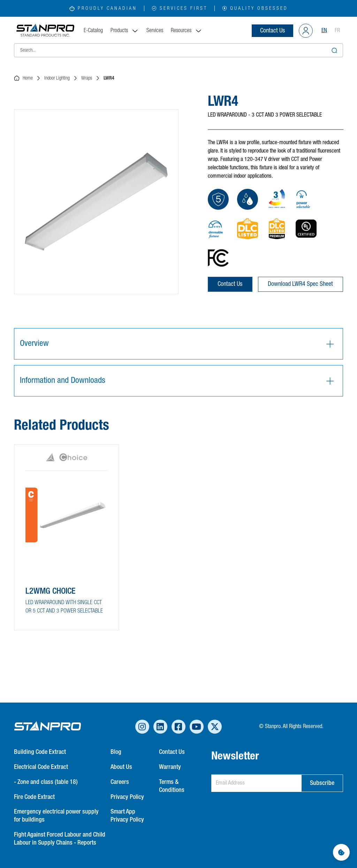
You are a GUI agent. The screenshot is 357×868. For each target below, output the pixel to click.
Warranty (170, 767)
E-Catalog (93, 31)
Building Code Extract (40, 752)
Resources (187, 31)
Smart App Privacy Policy (127, 816)
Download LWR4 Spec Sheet (300, 284)
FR (337, 31)
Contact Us (272, 31)
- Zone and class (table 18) (46, 782)
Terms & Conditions (172, 786)
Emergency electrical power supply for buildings (56, 816)
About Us (121, 767)
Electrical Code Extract (41, 767)
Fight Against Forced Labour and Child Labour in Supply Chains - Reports (60, 839)
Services (155, 31)
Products (125, 31)
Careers (120, 782)
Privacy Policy (127, 797)
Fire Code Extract (34, 797)
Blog (116, 752)
